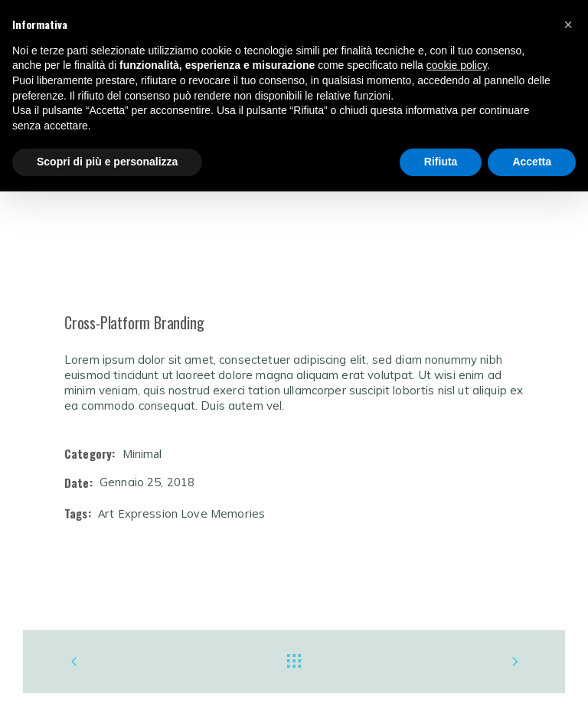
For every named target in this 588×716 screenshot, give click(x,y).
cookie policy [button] (457, 65)
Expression (148, 513)
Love (194, 513)
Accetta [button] (532, 162)
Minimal (142, 453)
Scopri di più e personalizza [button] (107, 162)
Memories (238, 513)
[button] (568, 25)
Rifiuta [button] (441, 162)
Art (106, 513)
